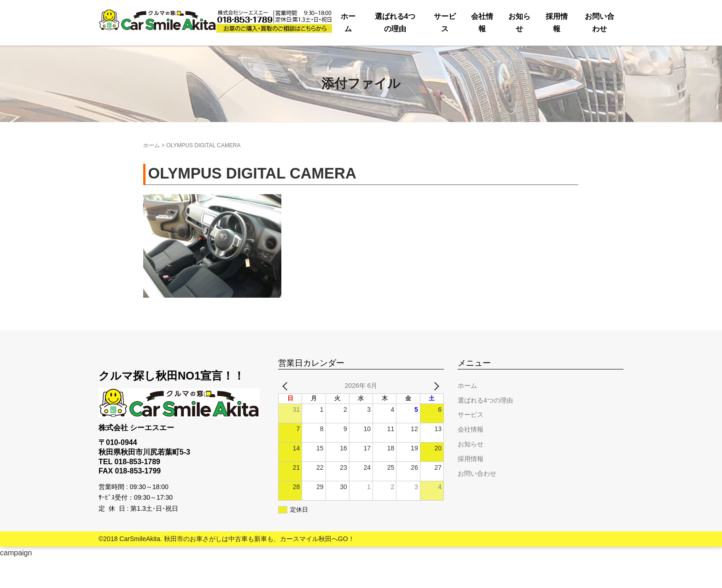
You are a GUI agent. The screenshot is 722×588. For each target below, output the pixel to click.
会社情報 (370, 57)
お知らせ (436, 57)
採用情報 (502, 57)
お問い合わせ (579, 57)
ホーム (126, 57)
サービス (303, 57)
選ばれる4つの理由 (212, 57)
